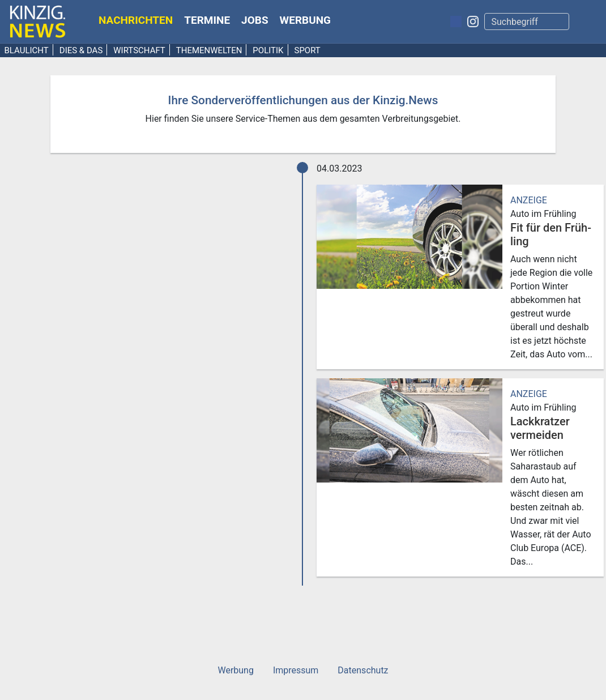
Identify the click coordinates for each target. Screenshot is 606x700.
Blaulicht (27, 50)
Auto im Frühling (543, 214)
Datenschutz (363, 670)
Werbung (306, 20)
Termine (207, 20)
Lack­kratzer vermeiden (540, 428)
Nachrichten (136, 20)
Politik (268, 50)
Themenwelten (209, 50)
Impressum (296, 670)
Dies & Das (81, 50)
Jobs (255, 20)
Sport (307, 50)
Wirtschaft (139, 50)
